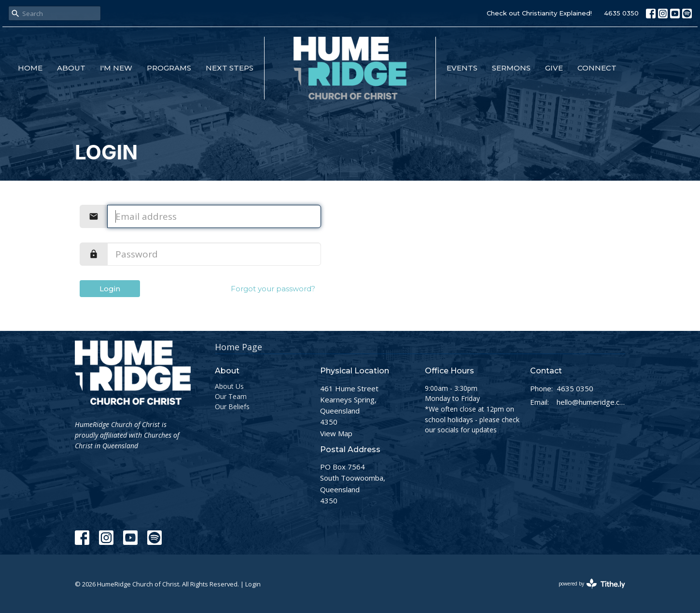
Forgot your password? (273, 289)
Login (110, 289)
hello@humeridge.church (591, 402)
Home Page (238, 347)
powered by (592, 584)
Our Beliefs (232, 406)
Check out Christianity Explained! (539, 13)
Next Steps (230, 68)
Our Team (231, 396)
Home (30, 68)
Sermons (511, 68)
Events (462, 68)
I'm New (116, 68)
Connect (597, 68)
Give (554, 68)
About (71, 68)
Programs (169, 68)
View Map (336, 433)
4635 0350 (621, 13)
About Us (229, 386)
